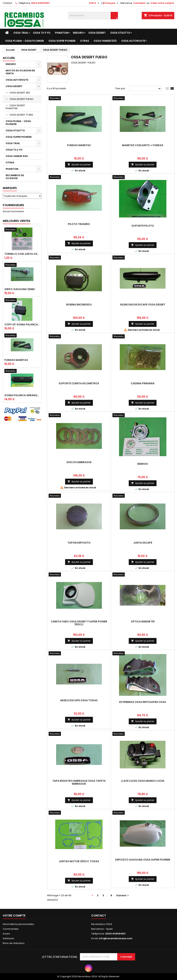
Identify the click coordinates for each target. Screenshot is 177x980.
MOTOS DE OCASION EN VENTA (20, 72)
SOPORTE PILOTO (143, 226)
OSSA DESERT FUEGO (21, 99)
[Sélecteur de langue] (110, 3)
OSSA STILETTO (120, 33)
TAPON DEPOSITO (79, 543)
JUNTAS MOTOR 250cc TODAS (79, 861)
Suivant (123, 895)
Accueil (9, 58)
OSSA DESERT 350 (20, 93)
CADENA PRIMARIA (143, 383)
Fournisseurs (13, 205)
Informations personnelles (18, 924)
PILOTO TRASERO (79, 224)
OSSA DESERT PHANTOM (15, 107)
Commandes (11, 929)
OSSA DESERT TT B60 (21, 115)
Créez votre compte (162, 3)
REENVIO (143, 464)
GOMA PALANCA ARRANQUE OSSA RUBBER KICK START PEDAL (22, 395)
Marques (10, 188)
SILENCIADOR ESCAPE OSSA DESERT (143, 305)
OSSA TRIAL (21, 33)
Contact (7, 3)
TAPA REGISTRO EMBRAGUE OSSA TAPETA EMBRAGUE (79, 782)
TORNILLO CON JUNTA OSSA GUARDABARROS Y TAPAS (22, 254)
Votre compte (14, 916)
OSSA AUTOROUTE (133, 41)
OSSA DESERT (97, 33)
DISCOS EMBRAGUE (79, 462)
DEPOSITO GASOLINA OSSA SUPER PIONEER (143, 860)
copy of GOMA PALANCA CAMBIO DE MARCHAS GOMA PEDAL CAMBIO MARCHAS (22, 324)
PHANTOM (62, 33)
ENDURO (78, 33)
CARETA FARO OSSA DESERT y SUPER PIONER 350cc (79, 623)
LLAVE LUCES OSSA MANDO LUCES (143, 781)
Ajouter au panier (79, 165)
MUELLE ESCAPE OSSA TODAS (79, 700)
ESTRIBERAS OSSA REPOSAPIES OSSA (143, 702)
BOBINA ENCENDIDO (79, 305)
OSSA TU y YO (42, 33)
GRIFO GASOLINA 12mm (19, 289)
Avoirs (6, 934)
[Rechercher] (93, 16)
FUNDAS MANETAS (16, 360)
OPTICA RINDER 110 (143, 622)
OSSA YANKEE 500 (105, 41)
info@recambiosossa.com (116, 938)
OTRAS (85, 41)
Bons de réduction (14, 943)
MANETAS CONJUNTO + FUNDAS (143, 145)
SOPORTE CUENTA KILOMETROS (79, 383)
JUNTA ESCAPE (143, 543)
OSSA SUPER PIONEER (62, 41)
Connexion (139, 3)
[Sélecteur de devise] (95, 3)
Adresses (8, 938)
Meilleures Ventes (17, 221)
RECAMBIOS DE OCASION (15, 177)
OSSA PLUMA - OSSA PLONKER (25, 41)
